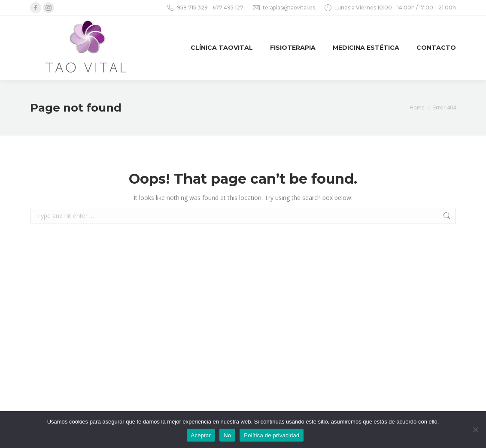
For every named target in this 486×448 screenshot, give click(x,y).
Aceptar (201, 435)
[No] (475, 430)
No (227, 435)
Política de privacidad (272, 435)
